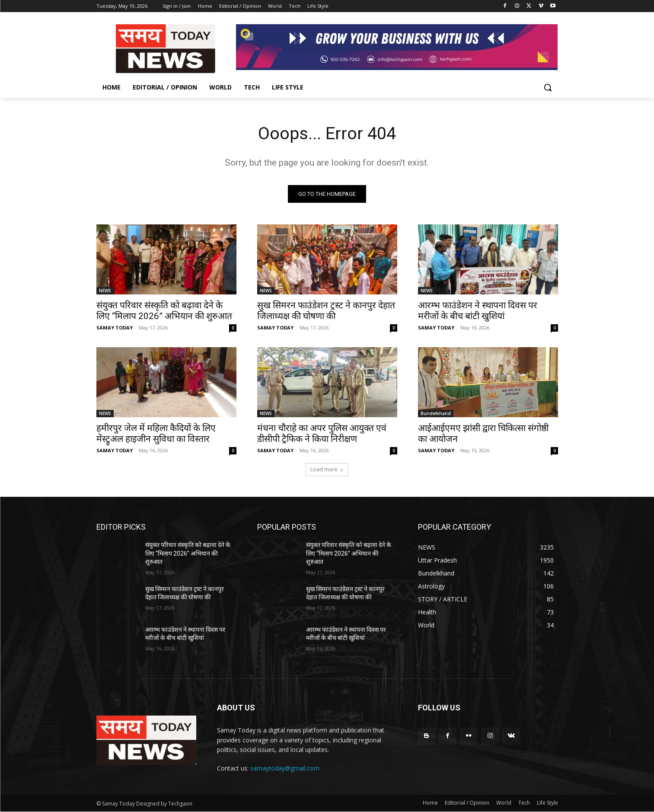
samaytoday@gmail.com (285, 769)
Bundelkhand (436, 414)
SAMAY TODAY (115, 328)
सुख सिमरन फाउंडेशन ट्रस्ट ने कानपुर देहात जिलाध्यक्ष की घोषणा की (326, 311)
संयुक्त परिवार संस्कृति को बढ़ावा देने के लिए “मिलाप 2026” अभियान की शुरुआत (164, 311)
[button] (548, 87)
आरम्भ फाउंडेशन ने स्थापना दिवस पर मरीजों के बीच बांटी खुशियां (478, 311)
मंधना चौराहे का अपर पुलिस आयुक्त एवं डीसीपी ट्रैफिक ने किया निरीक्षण (322, 434)
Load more (327, 470)
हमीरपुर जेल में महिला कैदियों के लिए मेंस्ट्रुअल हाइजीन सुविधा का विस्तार (156, 434)
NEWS (105, 291)
